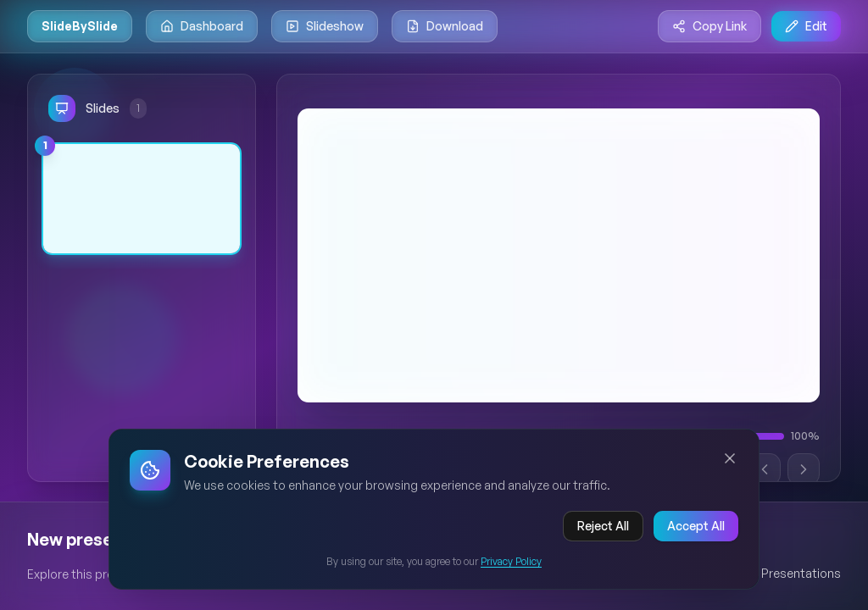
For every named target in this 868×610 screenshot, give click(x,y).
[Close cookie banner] (730, 461)
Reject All (603, 528)
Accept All (696, 528)
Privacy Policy (511, 564)
